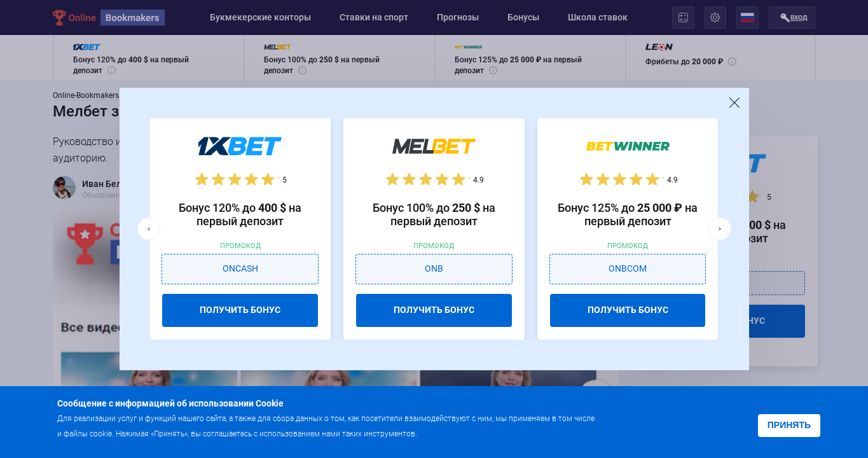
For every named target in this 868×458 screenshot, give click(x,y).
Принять (789, 425)
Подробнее (444, 433)
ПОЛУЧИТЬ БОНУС (240, 310)
